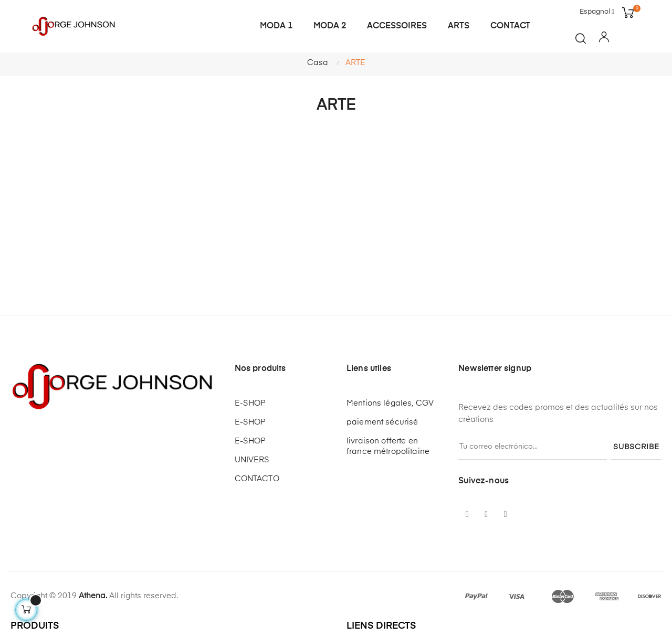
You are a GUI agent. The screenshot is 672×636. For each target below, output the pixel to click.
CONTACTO (257, 479)
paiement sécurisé (382, 422)
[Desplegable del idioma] (597, 12)
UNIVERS (252, 460)
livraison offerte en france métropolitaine (388, 446)
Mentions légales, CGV (390, 403)
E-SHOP (250, 403)
